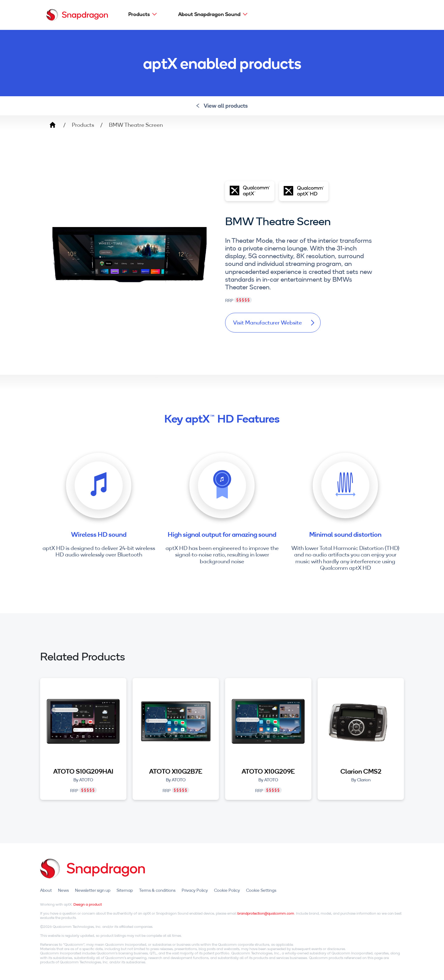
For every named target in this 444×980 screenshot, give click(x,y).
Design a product (88, 904)
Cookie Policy (227, 890)
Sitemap (125, 890)
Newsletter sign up (93, 890)
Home (52, 125)
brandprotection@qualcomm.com (266, 913)
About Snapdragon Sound (209, 14)
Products (139, 14)
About (46, 890)
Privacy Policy (195, 890)
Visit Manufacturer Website (274, 323)
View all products (222, 106)
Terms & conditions (157, 890)
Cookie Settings (261, 890)
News (63, 890)
